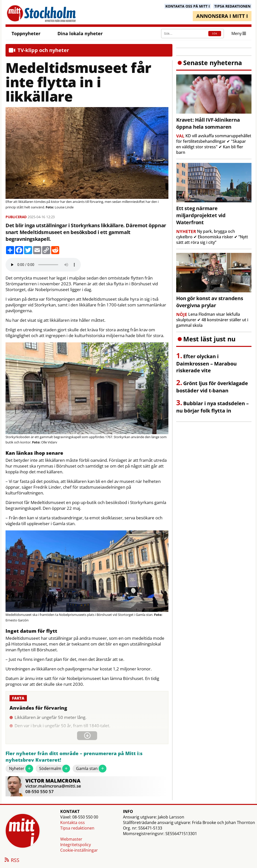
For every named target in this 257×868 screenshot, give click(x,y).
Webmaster (71, 839)
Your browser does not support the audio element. (43, 265)
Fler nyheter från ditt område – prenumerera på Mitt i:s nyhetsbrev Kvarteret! (74, 757)
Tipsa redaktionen (77, 828)
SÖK (215, 34)
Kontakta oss (73, 823)
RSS (12, 860)
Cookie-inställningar (79, 850)
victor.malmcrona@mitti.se (53, 786)
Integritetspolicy (76, 845)
